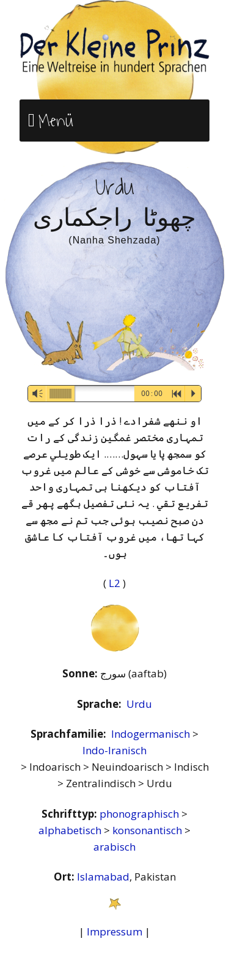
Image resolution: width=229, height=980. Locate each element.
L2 (116, 583)
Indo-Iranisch (114, 750)
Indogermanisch (152, 734)
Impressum (114, 931)
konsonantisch (148, 830)
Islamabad (103, 877)
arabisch (114, 847)
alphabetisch (71, 830)
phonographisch (140, 814)
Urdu (139, 704)
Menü (56, 121)
